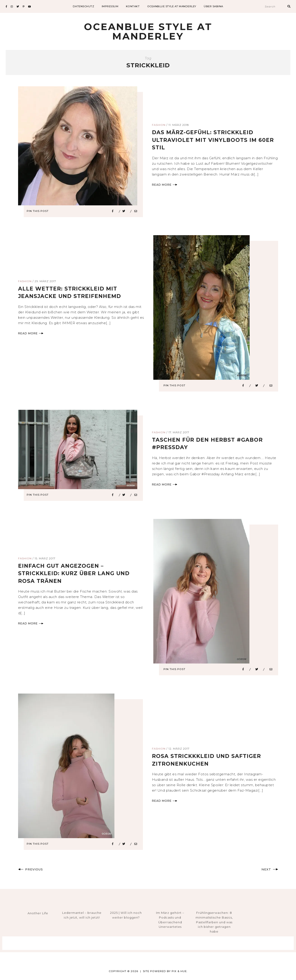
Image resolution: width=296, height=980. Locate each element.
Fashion (159, 125)
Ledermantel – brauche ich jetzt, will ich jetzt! (82, 915)
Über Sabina (213, 6)
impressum (110, 6)
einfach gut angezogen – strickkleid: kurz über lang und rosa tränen (76, 573)
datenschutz (84, 6)
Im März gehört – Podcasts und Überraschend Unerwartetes (170, 920)
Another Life (38, 913)
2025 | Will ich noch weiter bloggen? (126, 915)
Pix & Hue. (179, 971)
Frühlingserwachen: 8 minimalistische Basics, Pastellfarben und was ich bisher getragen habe (214, 922)
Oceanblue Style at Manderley (172, 6)
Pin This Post (39, 211)
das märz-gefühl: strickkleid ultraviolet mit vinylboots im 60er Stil (214, 140)
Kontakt (133, 6)
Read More (165, 185)
